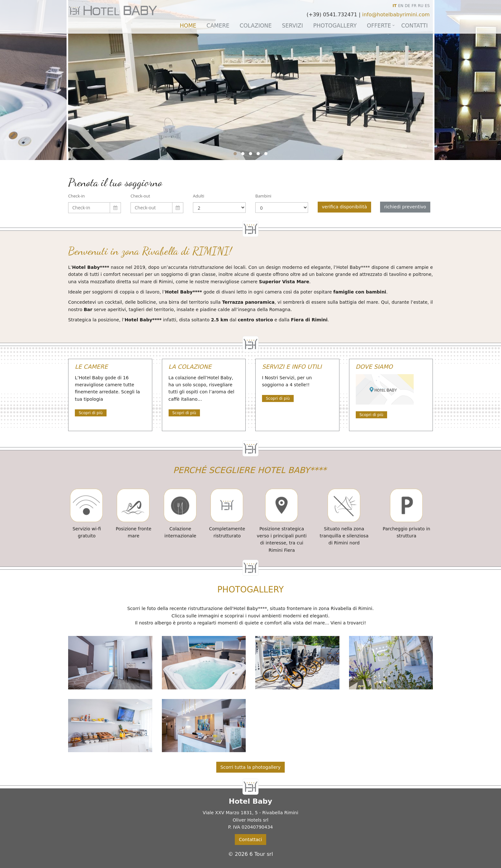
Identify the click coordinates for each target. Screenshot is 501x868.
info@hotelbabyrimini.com (396, 15)
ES (427, 6)
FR (414, 6)
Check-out (140, 196)
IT (395, 6)
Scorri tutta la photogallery (250, 767)
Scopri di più (91, 413)
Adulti (199, 196)
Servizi (292, 26)
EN (401, 6)
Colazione (256, 26)
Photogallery (335, 26)
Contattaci (250, 840)
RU (421, 6)
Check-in (76, 196)
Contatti (414, 26)
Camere (218, 26)
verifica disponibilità (344, 207)
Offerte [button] (379, 26)
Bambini (263, 196)
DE (407, 6)
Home (188, 26)
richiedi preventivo (405, 207)
